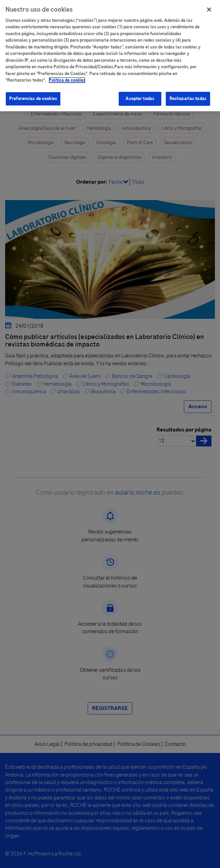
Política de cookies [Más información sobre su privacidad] (67, 76)
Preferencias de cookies (33, 95)
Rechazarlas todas (188, 95)
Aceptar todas (140, 95)
